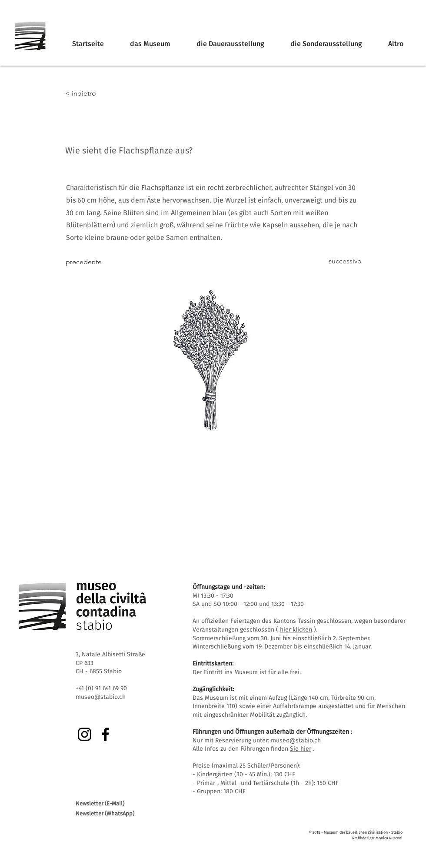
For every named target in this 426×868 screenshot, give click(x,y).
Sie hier (301, 749)
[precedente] (94, 262)
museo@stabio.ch (296, 740)
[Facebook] (105, 734)
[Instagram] (85, 734)
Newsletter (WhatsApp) (105, 813)
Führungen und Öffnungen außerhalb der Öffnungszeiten (271, 732)
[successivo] (340, 261)
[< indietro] (94, 93)
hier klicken (296, 630)
